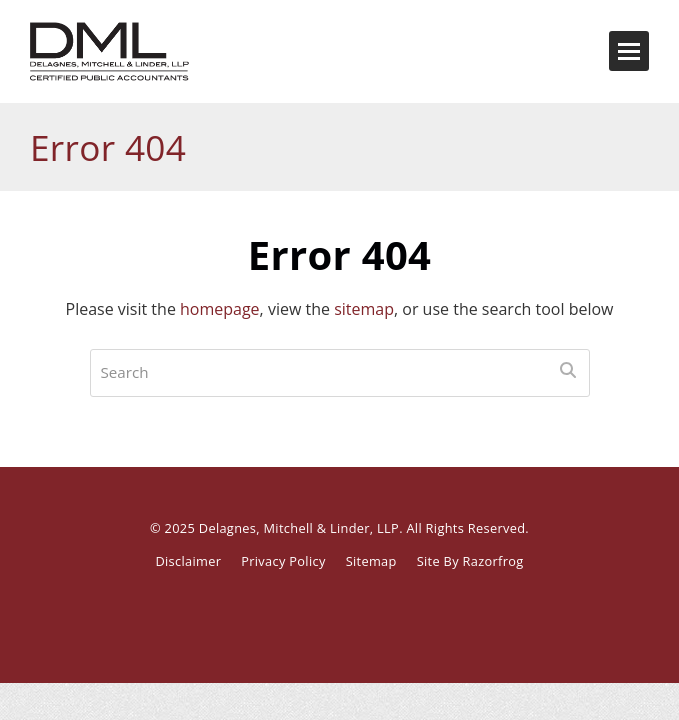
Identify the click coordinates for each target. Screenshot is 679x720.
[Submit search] (568, 370)
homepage (220, 309)
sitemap (364, 309)
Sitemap (371, 561)
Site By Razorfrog (470, 561)
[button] (629, 51)
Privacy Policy (283, 561)
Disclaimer (188, 561)
